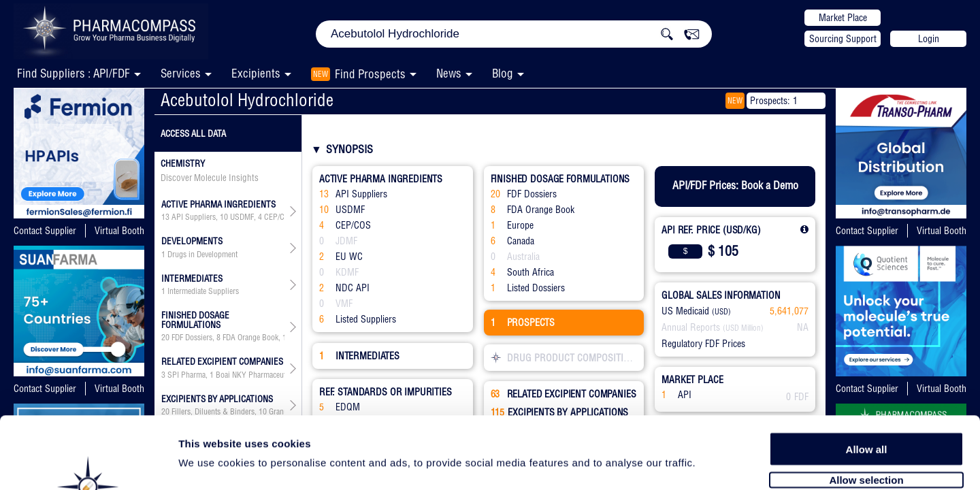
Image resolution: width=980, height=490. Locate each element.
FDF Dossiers (192, 338)
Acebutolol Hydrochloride (247, 100)
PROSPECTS (523, 323)
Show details (714, 464)
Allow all (867, 376)
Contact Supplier (45, 231)
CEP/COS (279, 217)
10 (224, 217)
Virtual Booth (119, 231)
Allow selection (866, 407)
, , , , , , (223, 217)
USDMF (242, 217)
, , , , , (223, 338)
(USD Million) (743, 328)
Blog (503, 73)
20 (165, 338)
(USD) (721, 312)
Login (929, 39)
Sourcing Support (843, 39)
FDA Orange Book (250, 338)
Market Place (843, 18)
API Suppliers (194, 217)
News (449, 73)
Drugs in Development (202, 255)
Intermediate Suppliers (203, 291)
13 (165, 217)
